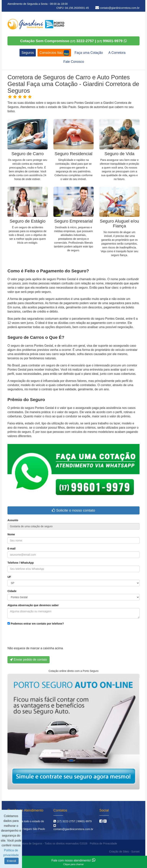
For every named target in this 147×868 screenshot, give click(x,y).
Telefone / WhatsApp (21, 563)
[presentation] (37, 637)
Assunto (13, 520)
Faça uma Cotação (89, 53)
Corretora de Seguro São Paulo (26, 829)
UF (9, 577)
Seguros (28, 53)
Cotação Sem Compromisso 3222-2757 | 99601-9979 (73, 41)
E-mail (11, 549)
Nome (11, 534)
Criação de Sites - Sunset (124, 852)
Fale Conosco (74, 62)
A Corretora (117, 53)
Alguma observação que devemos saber (33, 605)
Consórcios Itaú (54, 53)
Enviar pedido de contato (29, 660)
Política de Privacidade (103, 843)
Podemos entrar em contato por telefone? (36, 624)
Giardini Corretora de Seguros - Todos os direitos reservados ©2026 (47, 843)
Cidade (12, 591)
